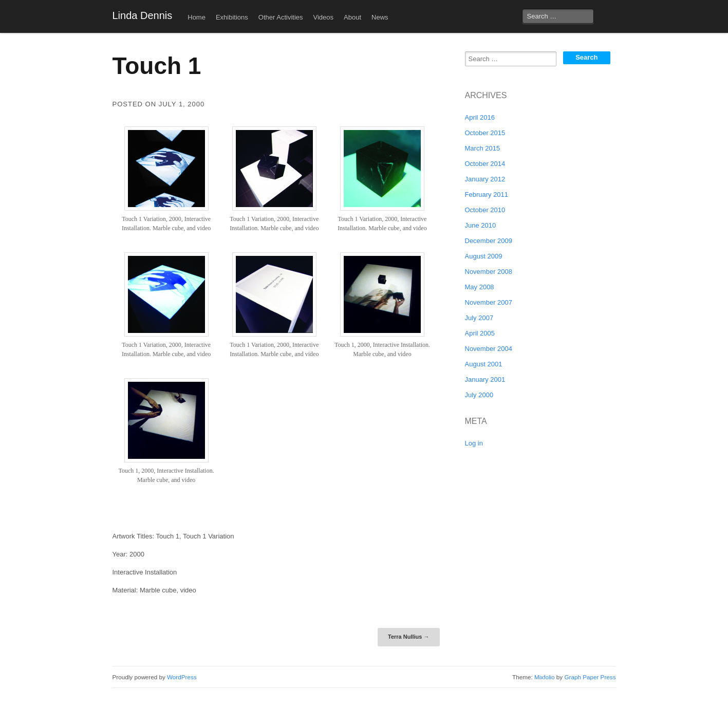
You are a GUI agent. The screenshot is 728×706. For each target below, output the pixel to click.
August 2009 (484, 256)
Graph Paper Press (590, 677)
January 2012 (485, 179)
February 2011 (487, 194)
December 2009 (489, 241)
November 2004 (489, 349)
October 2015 (485, 133)
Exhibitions (232, 17)
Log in (474, 443)
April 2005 (480, 333)
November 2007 (489, 302)
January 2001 (485, 379)
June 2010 (481, 225)
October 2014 (485, 164)
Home (197, 17)
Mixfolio (545, 677)
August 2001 (484, 364)
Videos (324, 17)
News (380, 17)
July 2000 (479, 395)
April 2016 (480, 117)
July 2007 (479, 318)
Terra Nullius (408, 637)
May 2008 (480, 287)
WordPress (182, 677)
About (352, 17)
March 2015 (483, 148)
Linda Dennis (143, 15)
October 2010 (485, 210)
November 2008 (489, 272)
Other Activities (281, 17)
